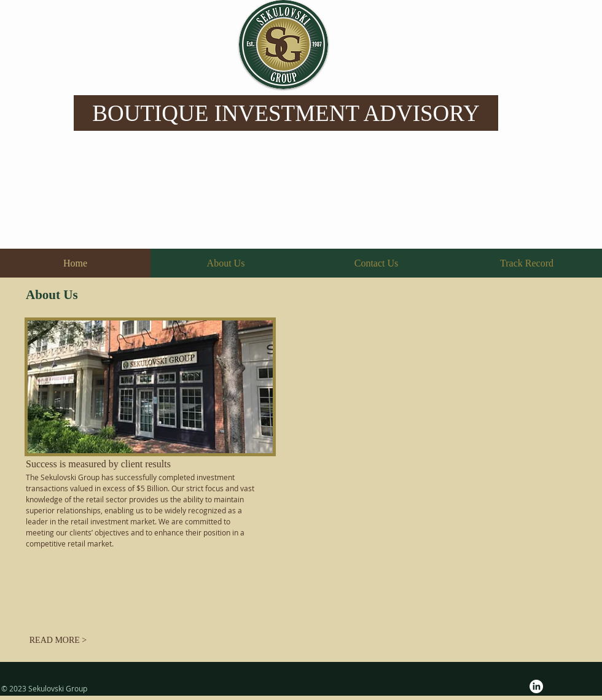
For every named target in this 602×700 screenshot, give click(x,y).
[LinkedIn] (536, 686)
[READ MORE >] (58, 640)
